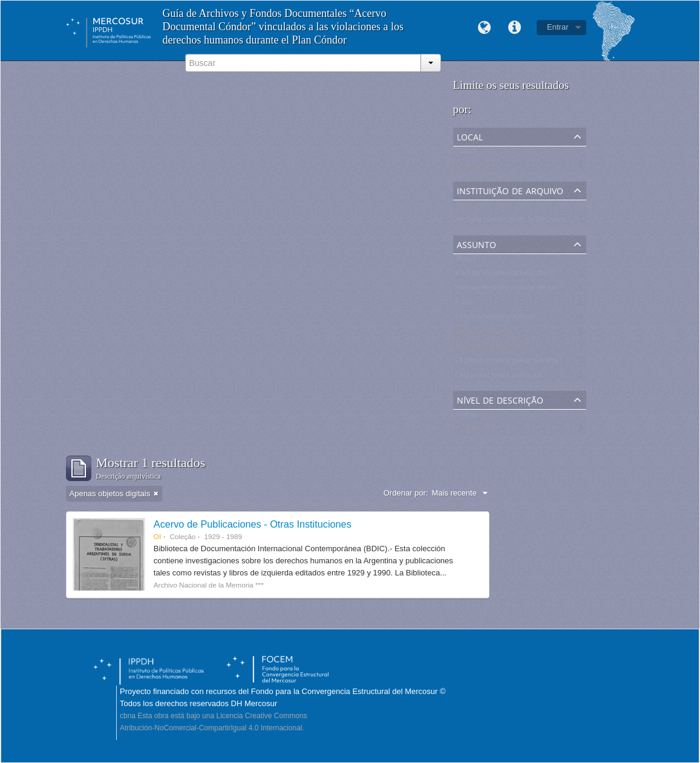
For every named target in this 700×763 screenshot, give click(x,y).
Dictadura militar (484, 334)
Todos (466, 153)
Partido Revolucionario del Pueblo (515, 276)
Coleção (470, 431)
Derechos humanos (490, 348)
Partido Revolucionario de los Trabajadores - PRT (542, 290)
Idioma (484, 28)
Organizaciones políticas (499, 377)
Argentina (473, 168)
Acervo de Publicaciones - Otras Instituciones (253, 524)
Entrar (558, 27)
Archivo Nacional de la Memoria (511, 222)
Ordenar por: (406, 493)
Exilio (465, 305)
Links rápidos (514, 28)
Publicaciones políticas (496, 319)
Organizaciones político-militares (512, 363)
